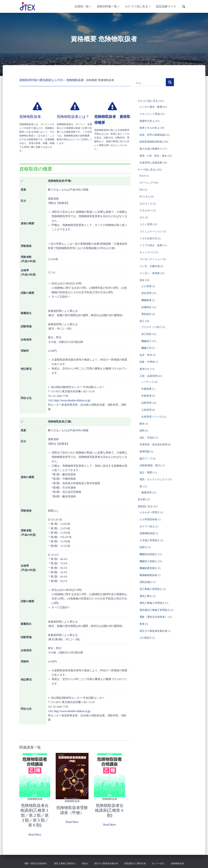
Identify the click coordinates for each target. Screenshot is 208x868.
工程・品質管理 (148, 376)
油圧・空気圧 (147, 438)
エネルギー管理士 (150, 512)
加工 (142, 321)
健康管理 (146, 493)
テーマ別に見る (147, 170)
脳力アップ (146, 459)
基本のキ (145, 369)
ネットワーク (147, 252)
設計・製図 (146, 473)
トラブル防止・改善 (151, 245)
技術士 (143, 547)
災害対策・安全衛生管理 (153, 445)
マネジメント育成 (150, 114)
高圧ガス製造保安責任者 (153, 631)
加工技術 (146, 334)
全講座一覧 (83, 6)
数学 (142, 424)
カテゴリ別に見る (138, 6)
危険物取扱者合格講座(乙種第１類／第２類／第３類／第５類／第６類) (35, 814)
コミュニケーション (151, 231)
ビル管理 (146, 286)
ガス (142, 218)
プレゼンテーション (151, 259)
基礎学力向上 (147, 121)
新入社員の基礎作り (151, 149)
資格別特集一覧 (108, 6)
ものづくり (146, 204)
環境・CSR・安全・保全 (153, 156)
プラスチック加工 (151, 327)
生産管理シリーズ (151, 417)
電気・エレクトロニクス (153, 479)
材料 (142, 431)
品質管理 (146, 403)
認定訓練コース (166, 6)
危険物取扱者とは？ (73, 116)
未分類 (141, 499)
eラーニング (146, 183)
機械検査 (146, 300)
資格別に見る (145, 506)
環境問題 (145, 452)
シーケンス (148, 382)
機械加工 (146, 341)
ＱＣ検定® (145, 638)
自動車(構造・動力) (150, 465)
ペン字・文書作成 (150, 266)
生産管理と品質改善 (151, 163)
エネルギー (146, 211)
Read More (35, 833)
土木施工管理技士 (150, 540)
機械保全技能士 (148, 554)
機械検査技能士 (148, 568)
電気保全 (146, 314)
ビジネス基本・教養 (151, 107)
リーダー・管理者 (150, 273)
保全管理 (146, 293)
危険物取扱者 (30, 116)
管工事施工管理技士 (151, 589)
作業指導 (146, 389)
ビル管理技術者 (148, 519)
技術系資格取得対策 (151, 142)
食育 (142, 624)
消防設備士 (146, 582)
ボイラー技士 (147, 526)
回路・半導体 (147, 362)
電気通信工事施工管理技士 (155, 610)
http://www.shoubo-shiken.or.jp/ (72, 400)
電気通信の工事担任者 (135, 862)
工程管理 (146, 410)
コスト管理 (146, 224)
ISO (142, 190)
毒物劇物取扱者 (148, 575)
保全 (142, 280)
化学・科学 (146, 355)
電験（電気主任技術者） (153, 617)
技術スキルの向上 (150, 128)
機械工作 (146, 348)
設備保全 (146, 307)
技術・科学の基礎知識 (152, 135)
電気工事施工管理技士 (152, 603)
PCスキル (145, 197)
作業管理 (146, 396)
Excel (142, 176)
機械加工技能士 (148, 561)
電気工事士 (146, 596)
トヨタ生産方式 (148, 238)
